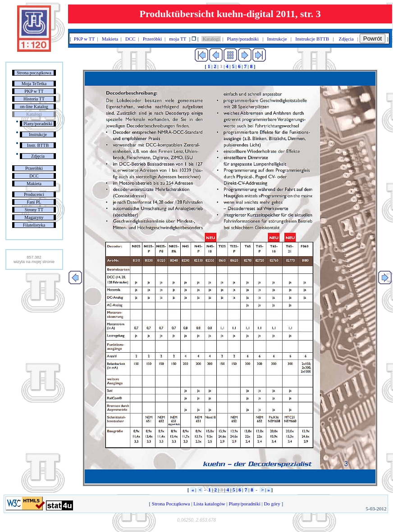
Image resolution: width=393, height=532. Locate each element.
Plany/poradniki (38, 124)
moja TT (178, 39)
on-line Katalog (34, 107)
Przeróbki (34, 168)
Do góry (272, 504)
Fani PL (34, 202)
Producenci (34, 194)
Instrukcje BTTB (312, 39)
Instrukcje (38, 134)
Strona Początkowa (171, 504)
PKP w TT (34, 91)
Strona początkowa (34, 73)
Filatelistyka (34, 225)
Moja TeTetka (34, 84)
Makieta (34, 184)
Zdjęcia (38, 156)
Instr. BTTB (38, 145)
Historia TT (34, 99)
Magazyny (34, 217)
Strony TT (34, 210)
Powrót (372, 39)
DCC (34, 176)
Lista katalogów (209, 504)
